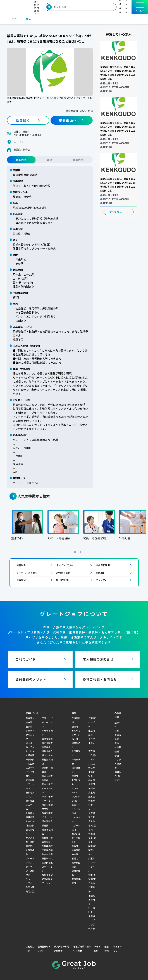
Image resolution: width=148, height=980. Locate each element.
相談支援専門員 (92, 900)
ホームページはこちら (26, 483)
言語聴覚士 (76, 753)
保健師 (92, 916)
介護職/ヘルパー (92, 722)
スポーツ (76, 825)
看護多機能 (47, 739)
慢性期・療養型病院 (47, 840)
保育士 (92, 928)
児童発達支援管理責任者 (92, 799)
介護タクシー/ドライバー (92, 865)
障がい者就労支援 (47, 807)
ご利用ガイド (30, 949)
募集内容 (21, 160)
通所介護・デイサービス (30, 747)
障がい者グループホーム (47, 788)
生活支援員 (92, 774)
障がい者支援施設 (47, 778)
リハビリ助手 (92, 922)
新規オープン (118, 758)
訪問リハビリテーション (47, 722)
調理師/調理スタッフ (92, 850)
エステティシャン (76, 807)
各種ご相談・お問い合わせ (82, 949)
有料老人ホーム (30, 794)
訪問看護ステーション (30, 784)
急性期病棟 (47, 846)
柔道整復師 (76, 720)
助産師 (75, 854)
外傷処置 (118, 766)
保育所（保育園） (47, 770)
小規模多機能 (47, 733)
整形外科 (118, 725)
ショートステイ (30, 881)
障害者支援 (47, 854)
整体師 (75, 776)
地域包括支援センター (47, 753)
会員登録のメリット (44, 949)
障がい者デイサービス (47, 799)
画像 (50, 160)
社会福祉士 (92, 910)
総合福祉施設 (47, 832)
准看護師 (76, 850)
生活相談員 (92, 733)
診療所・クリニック (30, 735)
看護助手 (76, 858)
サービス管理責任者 (92, 813)
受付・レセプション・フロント (76, 836)
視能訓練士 (76, 770)
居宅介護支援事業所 (47, 745)
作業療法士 (76, 761)
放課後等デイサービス (47, 815)
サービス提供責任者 (92, 764)
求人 (28, 19)
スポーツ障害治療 (118, 735)
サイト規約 (97, 949)
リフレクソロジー (76, 799)
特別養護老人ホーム (30, 805)
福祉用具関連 (47, 761)
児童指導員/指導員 (92, 825)
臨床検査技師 (76, 865)
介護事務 (92, 889)
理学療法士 (76, 745)
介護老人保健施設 (30, 815)
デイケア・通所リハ (30, 871)
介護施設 (30, 755)
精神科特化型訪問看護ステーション (47, 865)
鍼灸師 (75, 726)
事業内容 (78, 160)
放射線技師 (76, 873)
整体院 (29, 726)
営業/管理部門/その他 (92, 879)
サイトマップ (118, 949)
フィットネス (76, 819)
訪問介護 (30, 887)
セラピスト (76, 782)
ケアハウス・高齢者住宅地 (30, 842)
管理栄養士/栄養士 (92, 838)
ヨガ (74, 813)
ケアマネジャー (92, 743)
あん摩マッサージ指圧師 (76, 735)
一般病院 (30, 759)
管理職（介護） (92, 753)
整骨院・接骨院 (30, 720)
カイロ (75, 792)
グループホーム (30, 860)
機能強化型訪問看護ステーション (47, 879)
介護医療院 (30, 852)
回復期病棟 (47, 850)
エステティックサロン (30, 772)
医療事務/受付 (76, 881)
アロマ (75, 788)
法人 (14, 19)
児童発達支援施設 (47, 823)
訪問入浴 (30, 891)
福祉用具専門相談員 (92, 784)
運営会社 (107, 949)
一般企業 (30, 764)
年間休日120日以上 (118, 776)
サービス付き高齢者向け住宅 (30, 827)
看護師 (75, 846)
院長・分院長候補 (118, 747)
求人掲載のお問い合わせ (61, 949)
